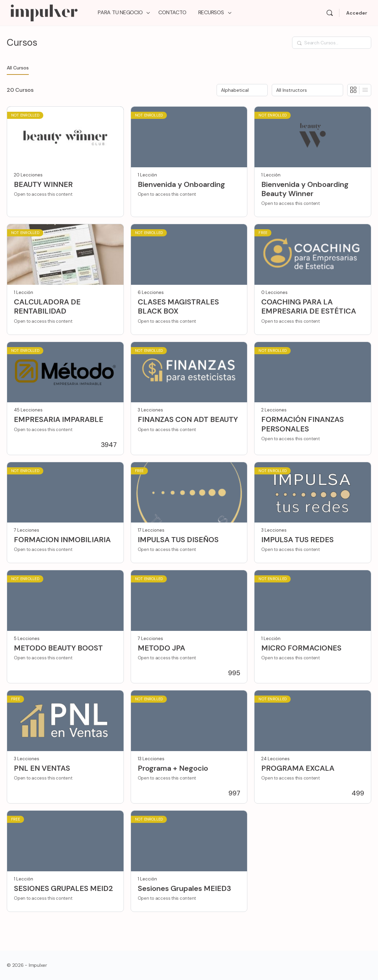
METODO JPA (161, 648)
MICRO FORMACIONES (301, 648)
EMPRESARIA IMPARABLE (59, 419)
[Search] (330, 13)
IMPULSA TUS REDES (297, 540)
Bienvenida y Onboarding (181, 184)
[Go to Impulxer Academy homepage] (44, 12)
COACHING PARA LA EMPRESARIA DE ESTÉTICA (309, 307)
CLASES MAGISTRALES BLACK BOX (178, 307)
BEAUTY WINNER (43, 184)
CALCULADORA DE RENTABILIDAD (47, 307)
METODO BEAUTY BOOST (58, 648)
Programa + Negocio (173, 768)
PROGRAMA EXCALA (298, 768)
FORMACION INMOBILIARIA (62, 540)
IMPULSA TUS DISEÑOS (178, 540)
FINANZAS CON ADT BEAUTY (188, 419)
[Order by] (242, 90)
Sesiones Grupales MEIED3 (184, 888)
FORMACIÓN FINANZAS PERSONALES (303, 424)
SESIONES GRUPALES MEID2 (63, 888)
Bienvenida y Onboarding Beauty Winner (305, 189)
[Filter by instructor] (307, 90)
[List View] (365, 90)
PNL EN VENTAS (42, 768)
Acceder (357, 13)
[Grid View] (353, 90)
